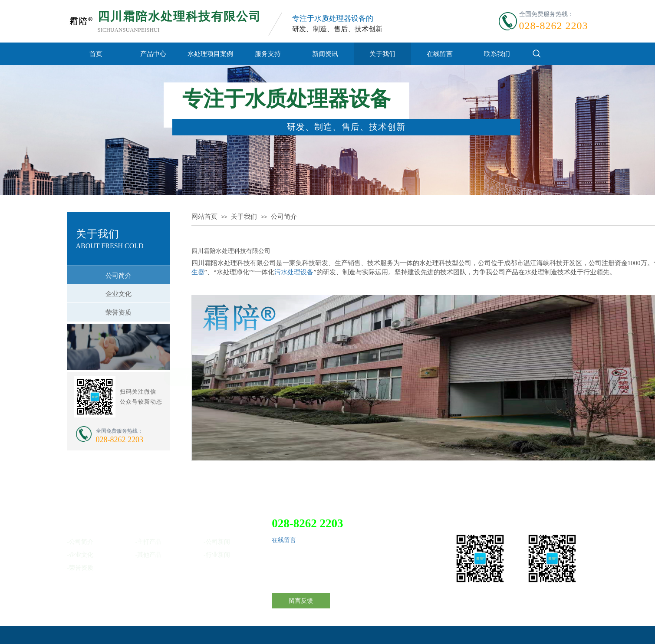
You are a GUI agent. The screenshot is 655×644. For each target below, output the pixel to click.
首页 (96, 54)
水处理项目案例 (210, 54)
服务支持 (268, 54)
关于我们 (382, 54)
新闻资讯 (325, 54)
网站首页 (204, 217)
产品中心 (153, 54)
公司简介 (284, 217)
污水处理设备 (294, 272)
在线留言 (440, 54)
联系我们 (497, 54)
